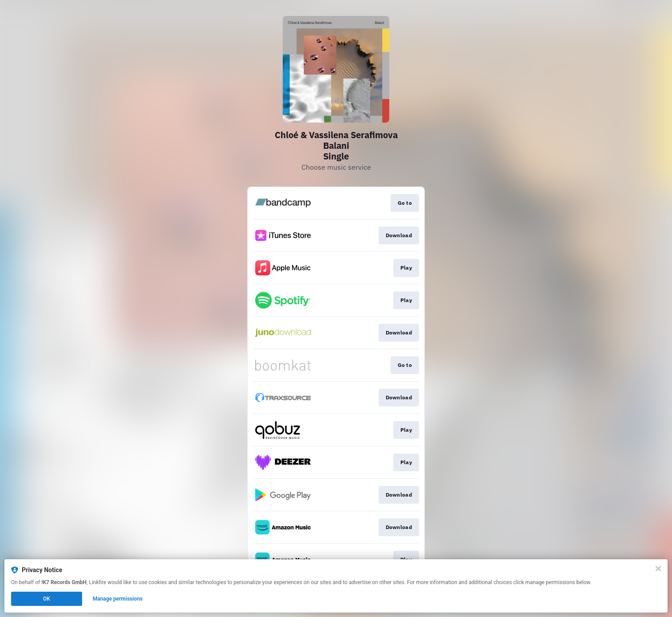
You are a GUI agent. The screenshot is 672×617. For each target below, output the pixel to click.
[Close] (658, 569)
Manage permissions (118, 599)
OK (47, 599)
